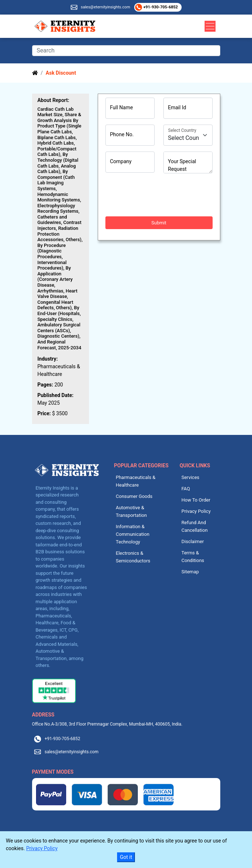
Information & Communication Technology (133, 534)
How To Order (196, 500)
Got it (126, 857)
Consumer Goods (134, 496)
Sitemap (190, 572)
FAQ (186, 489)
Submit (159, 223)
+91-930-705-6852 (160, 7)
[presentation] (161, 195)
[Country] (188, 135)
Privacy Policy (196, 511)
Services (191, 477)
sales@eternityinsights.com (105, 7)
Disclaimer (193, 541)
